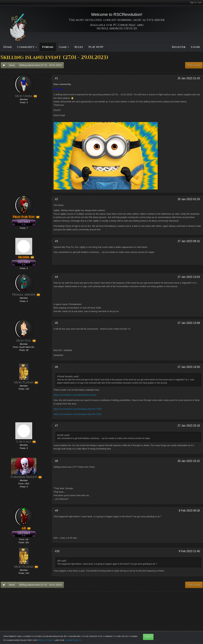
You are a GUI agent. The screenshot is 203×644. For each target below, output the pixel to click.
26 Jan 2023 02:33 (189, 199)
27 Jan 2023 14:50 (189, 367)
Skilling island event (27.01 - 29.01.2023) (41, 65)
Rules (79, 47)
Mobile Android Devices (117, 28)
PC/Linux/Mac (125, 25)
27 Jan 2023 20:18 (189, 426)
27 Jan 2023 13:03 (189, 277)
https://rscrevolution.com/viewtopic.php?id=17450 (77, 409)
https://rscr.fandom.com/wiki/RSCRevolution (75, 395)
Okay (148, 637)
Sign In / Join (196, 3)
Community (27, 47)
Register (179, 47)
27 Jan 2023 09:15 (189, 241)
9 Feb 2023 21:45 (189, 551)
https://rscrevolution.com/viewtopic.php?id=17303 (77, 414)
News (12, 65)
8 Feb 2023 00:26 (189, 511)
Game (64, 47)
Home (8, 47)
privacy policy (46, 640)
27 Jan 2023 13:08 (189, 323)
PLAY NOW (96, 47)
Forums (48, 47)
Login (195, 47)
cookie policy (73, 640)
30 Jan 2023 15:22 (189, 461)
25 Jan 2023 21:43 (189, 78)
